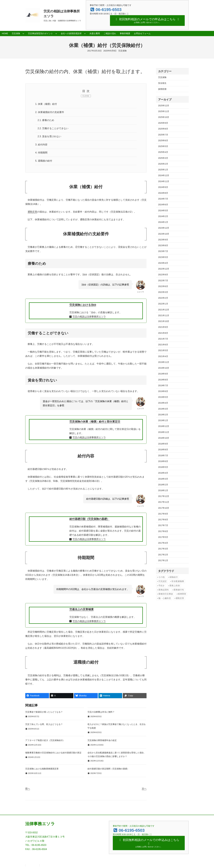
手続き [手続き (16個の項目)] (162, 586)
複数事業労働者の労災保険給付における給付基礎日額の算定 (53, 753)
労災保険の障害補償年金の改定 (102, 740)
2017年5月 (163, 537)
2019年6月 (163, 391)
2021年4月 (163, 356)
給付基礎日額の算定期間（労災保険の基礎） (108, 769)
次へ (144, 789)
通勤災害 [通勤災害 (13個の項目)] (180, 598)
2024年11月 (164, 181)
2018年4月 (163, 473)
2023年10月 (164, 234)
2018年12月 (164, 426)
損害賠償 (162, 89)
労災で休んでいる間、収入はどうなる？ (44, 724)
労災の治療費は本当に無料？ (101, 712)
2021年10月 (164, 321)
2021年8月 (163, 333)
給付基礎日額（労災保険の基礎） (89, 519)
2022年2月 (163, 298)
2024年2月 (163, 216)
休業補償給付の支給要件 (50, 112)
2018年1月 (163, 490)
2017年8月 (163, 520)
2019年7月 (163, 385)
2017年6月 (163, 531)
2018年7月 (163, 455)
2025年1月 (163, 170)
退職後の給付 (44, 161)
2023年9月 (163, 240)
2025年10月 (164, 117)
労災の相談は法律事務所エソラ (89, 317)
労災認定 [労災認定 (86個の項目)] (163, 581)
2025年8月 (163, 129)
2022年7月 (163, 281)
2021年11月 (164, 315)
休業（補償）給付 (46, 104)
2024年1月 (163, 222)
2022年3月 (163, 292)
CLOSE (86, 96)
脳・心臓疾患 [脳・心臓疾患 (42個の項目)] (165, 598)
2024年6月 (163, 205)
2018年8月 (163, 450)
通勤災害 (32, 212)
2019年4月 (163, 403)
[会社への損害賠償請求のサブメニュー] (85, 33)
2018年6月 (163, 461)
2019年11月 (164, 362)
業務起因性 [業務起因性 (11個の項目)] (164, 590)
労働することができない (53, 128)
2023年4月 (163, 263)
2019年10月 (164, 368)
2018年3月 (163, 479)
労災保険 (122, 51)
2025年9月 (163, 123)
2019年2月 (163, 415)
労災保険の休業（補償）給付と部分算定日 (95, 422)
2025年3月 (163, 158)
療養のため (46, 120)
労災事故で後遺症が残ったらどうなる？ (44, 712)
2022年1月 (163, 304)
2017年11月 (164, 502)
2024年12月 (164, 175)
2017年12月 (164, 496)
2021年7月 (163, 339)
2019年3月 (163, 409)
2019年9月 (163, 374)
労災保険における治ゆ (83, 305)
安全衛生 (162, 83)
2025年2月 (163, 164)
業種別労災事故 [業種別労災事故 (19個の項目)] (166, 594)
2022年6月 (163, 286)
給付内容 (41, 145)
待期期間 (41, 153)
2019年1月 (163, 420)
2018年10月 (164, 438)
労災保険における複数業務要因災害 (42, 769)
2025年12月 (164, 106)
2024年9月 (163, 187)
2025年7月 (163, 135)
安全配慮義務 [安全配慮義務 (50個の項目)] (178, 581)
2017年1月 (163, 560)
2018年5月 (163, 467)
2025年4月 (163, 152)
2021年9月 (163, 327)
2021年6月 (163, 345)
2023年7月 (163, 251)
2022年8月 (163, 275)
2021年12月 (164, 310)
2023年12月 (164, 228)
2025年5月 (163, 146)
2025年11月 (164, 111)
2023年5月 (163, 257)
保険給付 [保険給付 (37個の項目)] (174, 577)
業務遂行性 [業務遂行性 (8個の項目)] (179, 590)
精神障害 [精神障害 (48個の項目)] (182, 594)
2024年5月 (163, 210)
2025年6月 (163, 140)
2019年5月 (163, 397)
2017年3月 (163, 549)
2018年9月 (163, 444)
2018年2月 (163, 485)
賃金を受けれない (49, 137)
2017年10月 (164, 508)
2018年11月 (164, 432)
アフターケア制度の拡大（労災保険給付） (45, 740)
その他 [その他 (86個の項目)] (162, 577)
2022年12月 (164, 269)
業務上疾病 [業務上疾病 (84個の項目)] (175, 586)
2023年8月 (163, 245)
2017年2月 (163, 555)
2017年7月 (163, 525)
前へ (28, 789)
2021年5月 (163, 350)
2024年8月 (163, 193)
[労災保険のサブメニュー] (23, 33)
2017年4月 (163, 543)
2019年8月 (163, 380)
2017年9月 (163, 514)
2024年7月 (163, 199)
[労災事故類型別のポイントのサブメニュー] (56, 33)
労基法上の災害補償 (81, 609)
